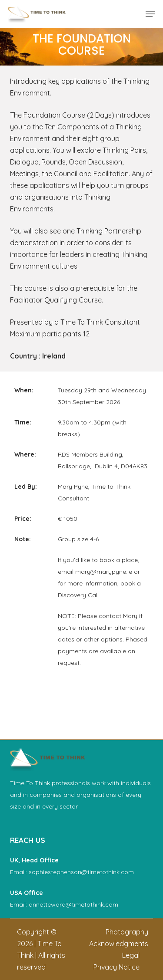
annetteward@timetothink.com (73, 904)
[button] (150, 14)
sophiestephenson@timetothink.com (81, 872)
